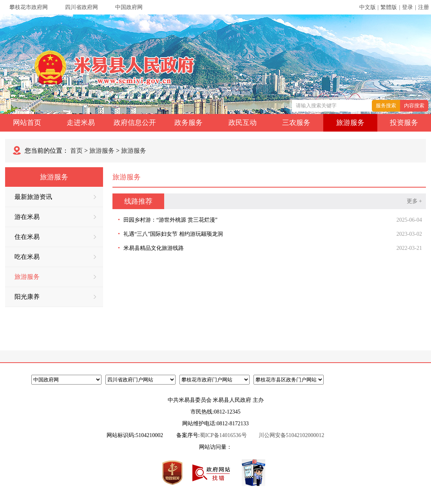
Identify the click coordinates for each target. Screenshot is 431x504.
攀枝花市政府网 (29, 7)
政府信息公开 (135, 123)
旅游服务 (350, 123)
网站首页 (27, 123)
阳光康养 (55, 297)
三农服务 (296, 123)
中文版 (368, 7)
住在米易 (55, 237)
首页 (76, 151)
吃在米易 (55, 257)
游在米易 (55, 217)
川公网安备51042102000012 (292, 435)
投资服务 (404, 123)
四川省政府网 (81, 7)
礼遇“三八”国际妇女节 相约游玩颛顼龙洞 (173, 234)
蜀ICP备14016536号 (223, 435)
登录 (407, 7)
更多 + (414, 201)
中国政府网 (129, 7)
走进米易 (81, 123)
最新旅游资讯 (55, 197)
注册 (424, 7)
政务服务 (188, 123)
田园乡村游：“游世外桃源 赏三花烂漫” (170, 220)
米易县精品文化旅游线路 (154, 248)
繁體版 (389, 7)
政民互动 (243, 123)
